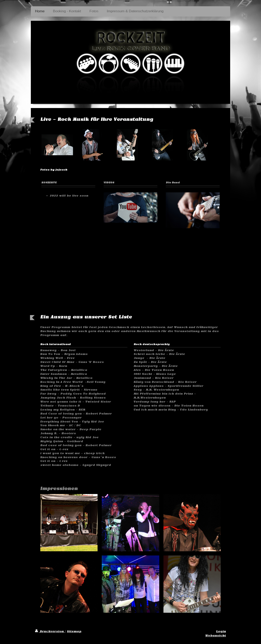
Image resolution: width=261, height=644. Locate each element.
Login (221, 631)
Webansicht (216, 636)
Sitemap (74, 631)
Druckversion (50, 631)
